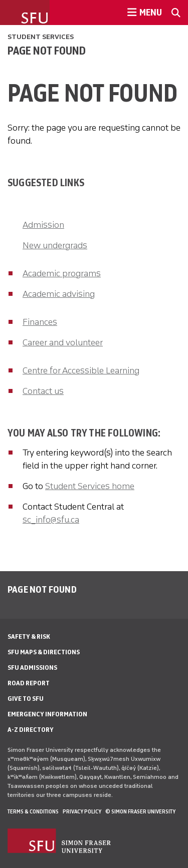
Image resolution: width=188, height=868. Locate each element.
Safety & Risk (29, 636)
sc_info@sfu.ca (51, 520)
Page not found (47, 51)
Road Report (29, 683)
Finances (40, 322)
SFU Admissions (32, 668)
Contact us (43, 391)
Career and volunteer (63, 342)
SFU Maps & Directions (44, 652)
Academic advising (59, 294)
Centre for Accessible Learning (81, 370)
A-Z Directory (31, 730)
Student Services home (90, 486)
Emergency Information (47, 714)
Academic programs (62, 273)
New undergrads (55, 245)
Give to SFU (26, 699)
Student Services (41, 37)
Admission (43, 225)
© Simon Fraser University (140, 811)
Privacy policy (82, 811)
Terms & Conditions (33, 811)
